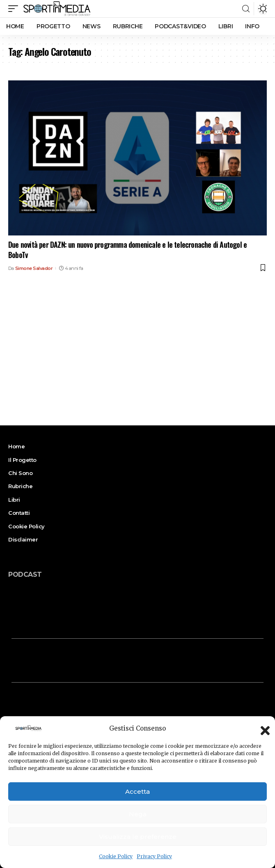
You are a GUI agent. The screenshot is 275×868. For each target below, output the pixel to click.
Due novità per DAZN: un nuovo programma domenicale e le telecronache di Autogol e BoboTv (127, 250)
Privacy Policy (154, 856)
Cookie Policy (116, 856)
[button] (263, 728)
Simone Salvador (34, 268)
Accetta (137, 791)
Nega (138, 814)
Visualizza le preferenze (138, 837)
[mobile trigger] (15, 9)
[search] (246, 9)
